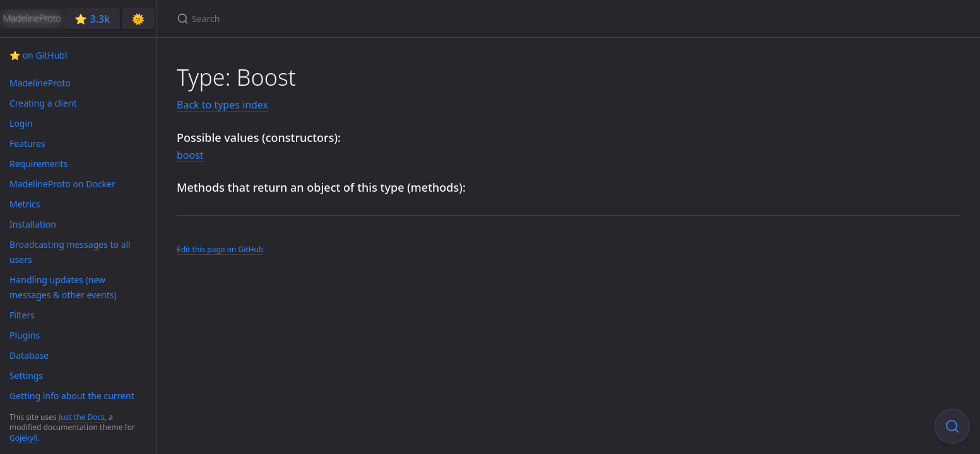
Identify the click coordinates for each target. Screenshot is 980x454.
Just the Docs (82, 417)
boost (190, 155)
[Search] (326, 19)
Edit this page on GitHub (220, 249)
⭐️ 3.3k (92, 19)
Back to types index (222, 105)
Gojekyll (24, 438)
